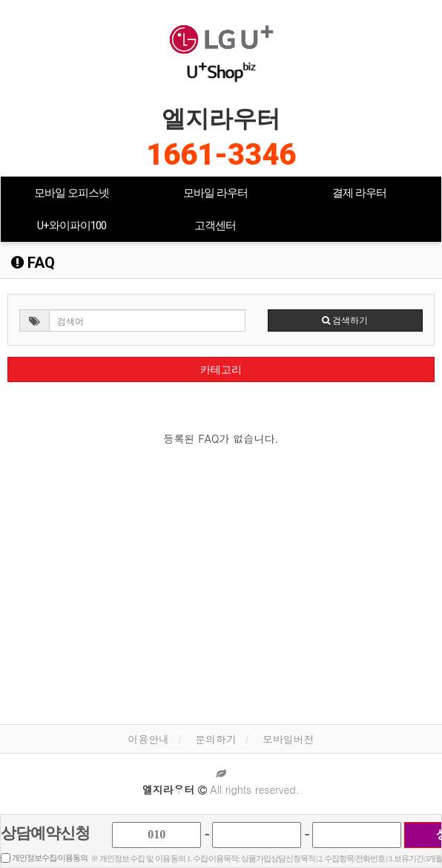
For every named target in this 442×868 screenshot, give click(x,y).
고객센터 (215, 226)
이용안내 (148, 739)
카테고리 (221, 369)
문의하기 (216, 739)
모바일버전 (288, 739)
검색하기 (345, 320)
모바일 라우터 (215, 193)
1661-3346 (221, 155)
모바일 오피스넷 (72, 193)
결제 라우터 (359, 193)
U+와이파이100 (72, 226)
